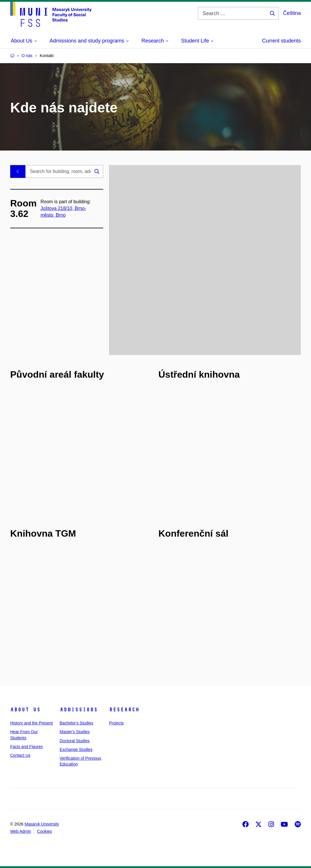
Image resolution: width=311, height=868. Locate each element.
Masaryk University (42, 824)
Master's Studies (75, 732)
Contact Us (20, 755)
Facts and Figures (27, 747)
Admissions (79, 710)
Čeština (292, 13)
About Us (25, 710)
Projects (116, 723)
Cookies (44, 831)
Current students (281, 41)
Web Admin (21, 831)
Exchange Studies (76, 749)
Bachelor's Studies (77, 723)
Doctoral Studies (75, 741)
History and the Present (31, 723)
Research (124, 710)
